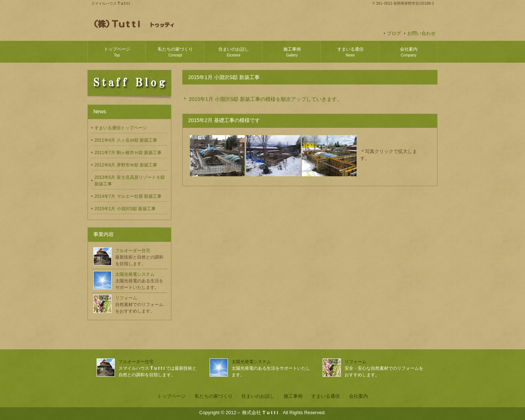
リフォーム (126, 298)
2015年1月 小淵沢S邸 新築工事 (125, 209)
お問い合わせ (421, 33)
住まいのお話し (234, 52)
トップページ (117, 52)
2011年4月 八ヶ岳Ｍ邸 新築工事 (126, 140)
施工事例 (292, 52)
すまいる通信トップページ (121, 128)
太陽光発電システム (135, 274)
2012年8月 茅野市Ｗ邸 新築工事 (126, 165)
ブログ (394, 33)
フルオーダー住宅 (133, 251)
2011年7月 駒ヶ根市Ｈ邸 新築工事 (128, 153)
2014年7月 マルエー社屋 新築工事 (128, 196)
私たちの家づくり (175, 52)
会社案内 (409, 52)
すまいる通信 (350, 52)
